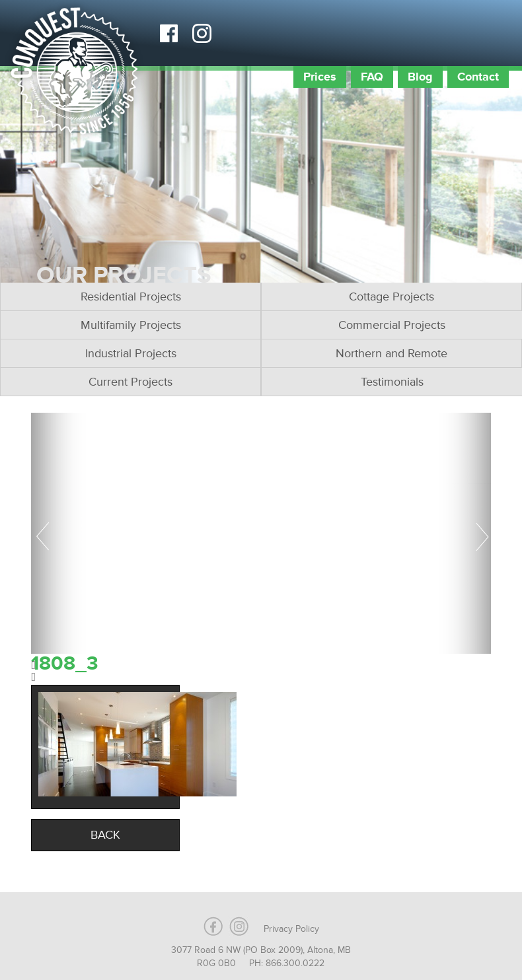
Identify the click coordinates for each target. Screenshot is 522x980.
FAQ (372, 77)
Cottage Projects (391, 297)
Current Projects (130, 382)
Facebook (168, 33)
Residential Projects (131, 297)
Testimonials (392, 382)
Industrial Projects (131, 353)
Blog (420, 77)
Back (105, 835)
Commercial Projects (392, 325)
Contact (478, 77)
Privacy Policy (291, 929)
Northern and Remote (391, 353)
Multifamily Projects (131, 325)
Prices (320, 77)
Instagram (202, 33)
